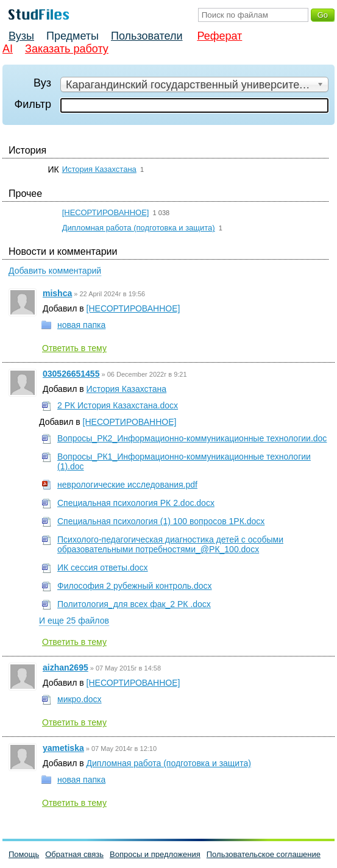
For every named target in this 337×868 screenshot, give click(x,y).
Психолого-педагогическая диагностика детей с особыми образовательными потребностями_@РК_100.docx (170, 544)
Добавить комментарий (55, 271)
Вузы (21, 36)
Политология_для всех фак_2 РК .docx (134, 604)
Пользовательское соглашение (264, 854)
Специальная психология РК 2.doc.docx (136, 503)
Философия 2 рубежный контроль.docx (135, 586)
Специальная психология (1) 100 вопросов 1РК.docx (161, 521)
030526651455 (71, 374)
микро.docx (80, 699)
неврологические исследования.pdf (127, 485)
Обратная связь (74, 854)
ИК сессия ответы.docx (103, 567)
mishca (57, 293)
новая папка (81, 325)
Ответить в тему (74, 348)
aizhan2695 (66, 667)
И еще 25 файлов (74, 621)
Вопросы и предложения (155, 854)
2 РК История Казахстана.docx (118, 405)
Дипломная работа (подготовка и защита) (139, 228)
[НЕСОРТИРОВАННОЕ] (106, 212)
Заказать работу (67, 49)
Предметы (73, 36)
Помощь (24, 854)
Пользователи (147, 36)
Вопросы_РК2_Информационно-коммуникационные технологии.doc (192, 438)
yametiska (63, 748)
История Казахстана (99, 169)
